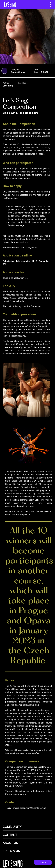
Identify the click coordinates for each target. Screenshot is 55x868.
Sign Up (43, 862)
